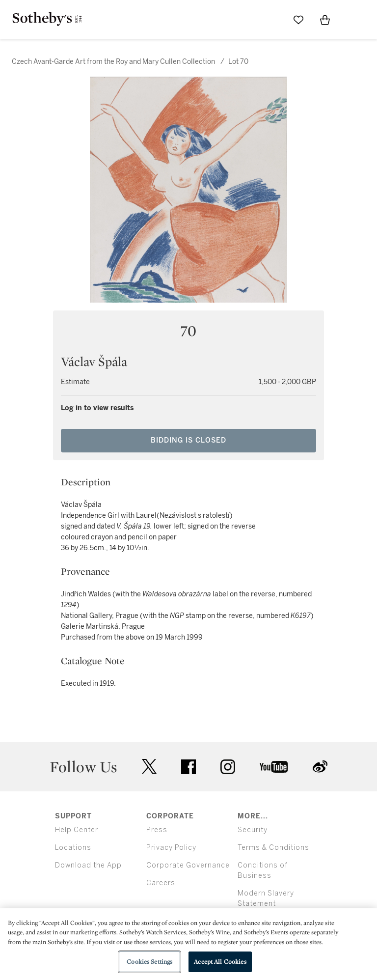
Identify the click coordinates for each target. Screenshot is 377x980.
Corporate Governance (188, 865)
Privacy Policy (171, 848)
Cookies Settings (149, 962)
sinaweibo (320, 767)
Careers (161, 883)
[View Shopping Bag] (325, 20)
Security (253, 830)
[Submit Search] (272, 20)
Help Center (77, 830)
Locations (73, 848)
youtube (274, 767)
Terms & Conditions (273, 848)
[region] (188, 944)
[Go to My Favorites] (298, 20)
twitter (149, 767)
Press (157, 830)
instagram (228, 767)
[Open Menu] (351, 20)
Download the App (88, 865)
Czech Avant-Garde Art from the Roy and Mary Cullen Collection (114, 62)
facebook (188, 767)
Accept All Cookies (220, 962)
